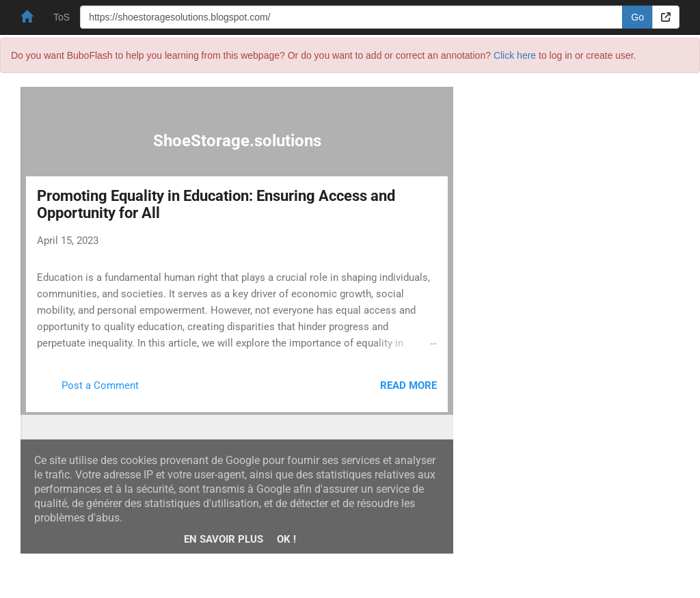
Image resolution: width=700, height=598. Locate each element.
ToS (62, 17)
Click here (515, 55)
